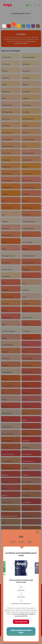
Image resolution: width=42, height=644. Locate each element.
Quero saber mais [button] (21, 622)
